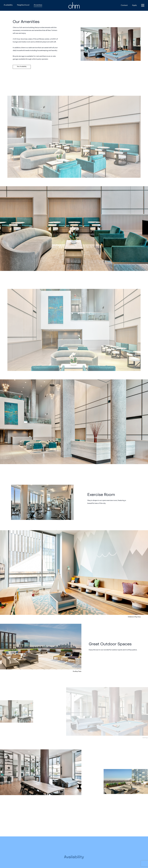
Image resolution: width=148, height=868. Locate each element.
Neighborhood (23, 5)
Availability (8, 5)
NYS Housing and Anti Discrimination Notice (117, 865)
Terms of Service (110, 863)
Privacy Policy (98, 863)
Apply (134, 6)
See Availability (22, 67)
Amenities (38, 5)
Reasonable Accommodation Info (129, 863)
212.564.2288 (132, 853)
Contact (124, 6)
